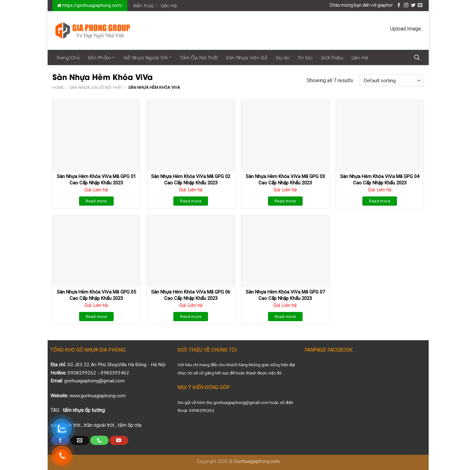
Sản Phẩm (102, 57)
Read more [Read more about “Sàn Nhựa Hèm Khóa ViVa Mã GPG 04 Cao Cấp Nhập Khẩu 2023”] (380, 201)
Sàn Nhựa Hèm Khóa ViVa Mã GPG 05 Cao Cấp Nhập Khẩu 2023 (96, 295)
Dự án (283, 57)
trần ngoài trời (99, 425)
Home (58, 87)
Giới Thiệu (332, 57)
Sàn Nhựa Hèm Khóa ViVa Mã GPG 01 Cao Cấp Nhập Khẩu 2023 (96, 180)
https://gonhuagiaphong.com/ (92, 5)
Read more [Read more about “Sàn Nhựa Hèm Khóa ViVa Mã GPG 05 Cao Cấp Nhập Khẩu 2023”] (96, 317)
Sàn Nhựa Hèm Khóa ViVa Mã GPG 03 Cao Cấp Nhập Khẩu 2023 (285, 180)
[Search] (417, 57)
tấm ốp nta (130, 425)
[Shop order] (392, 81)
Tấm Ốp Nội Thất (199, 57)
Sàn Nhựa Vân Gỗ (247, 57)
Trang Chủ (68, 57)
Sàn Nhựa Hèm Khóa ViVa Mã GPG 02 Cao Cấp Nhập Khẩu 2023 (191, 180)
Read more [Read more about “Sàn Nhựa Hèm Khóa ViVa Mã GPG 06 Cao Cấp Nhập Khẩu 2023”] (191, 317)
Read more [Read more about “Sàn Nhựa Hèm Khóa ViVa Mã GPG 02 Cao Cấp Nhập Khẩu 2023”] (191, 201)
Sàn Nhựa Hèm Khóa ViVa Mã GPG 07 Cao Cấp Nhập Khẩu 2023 (285, 295)
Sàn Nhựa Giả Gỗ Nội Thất (96, 87)
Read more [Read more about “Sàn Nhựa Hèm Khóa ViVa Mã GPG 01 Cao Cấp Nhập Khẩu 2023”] (96, 201)
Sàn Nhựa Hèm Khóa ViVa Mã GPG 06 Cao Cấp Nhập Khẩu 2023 (191, 295)
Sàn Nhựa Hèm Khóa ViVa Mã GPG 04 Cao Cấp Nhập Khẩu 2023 (380, 180)
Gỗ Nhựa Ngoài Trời (148, 57)
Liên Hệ (169, 5)
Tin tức (305, 57)
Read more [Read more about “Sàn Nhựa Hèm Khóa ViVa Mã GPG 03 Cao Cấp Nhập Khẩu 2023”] (285, 201)
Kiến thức (144, 5)
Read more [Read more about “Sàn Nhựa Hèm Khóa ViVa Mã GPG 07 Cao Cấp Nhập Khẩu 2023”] (285, 317)
